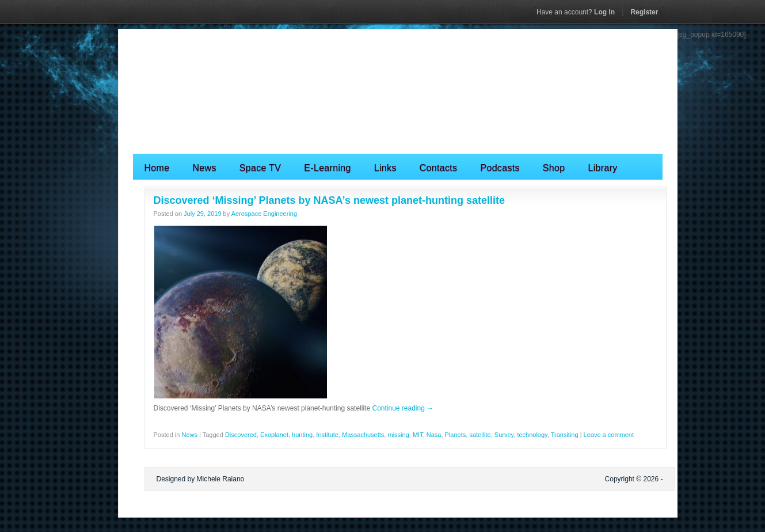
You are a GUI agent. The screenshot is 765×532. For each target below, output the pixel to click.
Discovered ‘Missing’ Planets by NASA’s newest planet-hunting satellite (330, 200)
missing (398, 435)
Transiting (565, 435)
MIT (418, 435)
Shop (554, 168)
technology (532, 435)
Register (644, 12)
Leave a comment (609, 435)
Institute (327, 435)
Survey (504, 435)
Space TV (260, 168)
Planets (456, 435)
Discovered (241, 435)
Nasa (434, 435)
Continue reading (403, 408)
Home (157, 168)
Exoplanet (274, 435)
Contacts (439, 168)
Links (385, 168)
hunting (302, 435)
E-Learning (327, 168)
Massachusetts (363, 435)
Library (602, 168)
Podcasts (500, 168)
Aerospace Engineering (264, 214)
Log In (576, 12)
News (204, 168)
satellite (480, 435)
